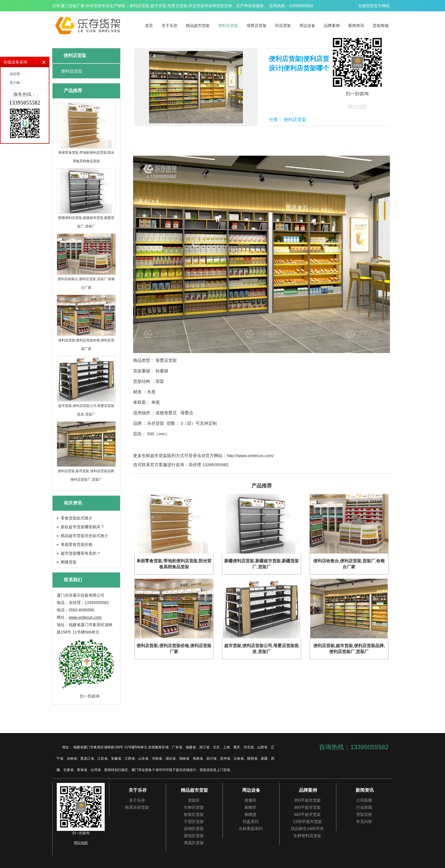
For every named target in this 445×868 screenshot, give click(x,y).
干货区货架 (194, 821)
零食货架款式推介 (77, 518)
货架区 (194, 800)
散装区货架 (194, 814)
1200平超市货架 (307, 821)
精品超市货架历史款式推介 (85, 536)
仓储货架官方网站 (374, 6)
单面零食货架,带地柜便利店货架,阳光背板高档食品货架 (86, 157)
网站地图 (357, 106)
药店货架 (283, 26)
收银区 (251, 800)
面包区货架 (194, 836)
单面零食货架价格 (77, 544)
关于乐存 (169, 26)
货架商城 (381, 26)
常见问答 (364, 821)
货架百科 (364, 814)
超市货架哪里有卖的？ (81, 553)
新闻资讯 (356, 26)
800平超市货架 (307, 814)
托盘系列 (251, 821)
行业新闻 (364, 807)
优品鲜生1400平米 (307, 829)
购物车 (251, 807)
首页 (149, 26)
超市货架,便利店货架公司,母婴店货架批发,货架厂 (86, 410)
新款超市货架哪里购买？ (83, 527)
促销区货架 (194, 829)
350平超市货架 (307, 800)
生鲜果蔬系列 (251, 829)
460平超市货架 (307, 807)
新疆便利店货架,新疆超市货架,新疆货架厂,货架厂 (86, 222)
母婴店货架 (257, 26)
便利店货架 (228, 26)
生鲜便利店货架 (307, 836)
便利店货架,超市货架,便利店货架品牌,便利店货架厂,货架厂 (86, 475)
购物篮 (251, 814)
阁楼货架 (69, 562)
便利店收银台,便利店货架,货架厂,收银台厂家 (86, 283)
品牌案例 (332, 26)
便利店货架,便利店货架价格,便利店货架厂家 (86, 345)
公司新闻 (364, 800)
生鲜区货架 (194, 807)
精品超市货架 (198, 26)
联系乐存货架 (137, 807)
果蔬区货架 (194, 843)
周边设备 (307, 26)
